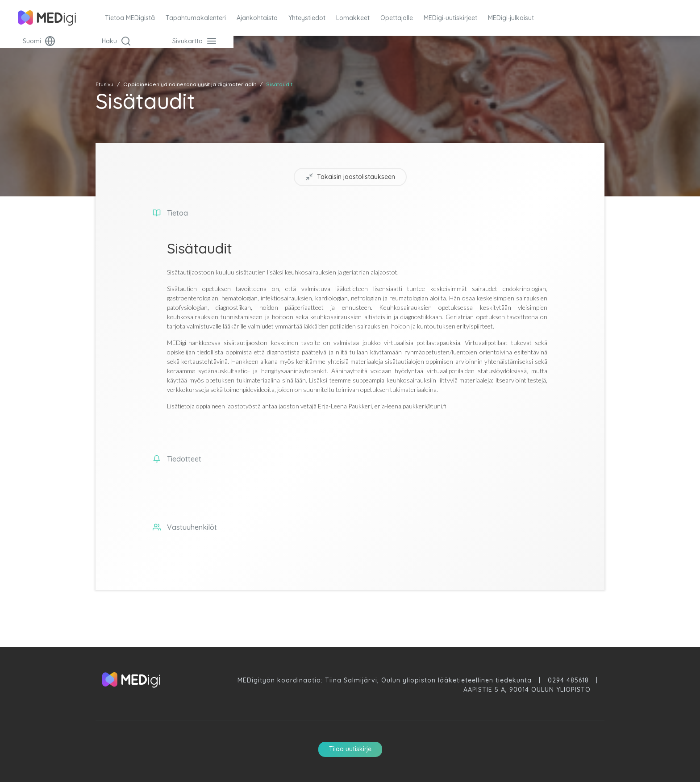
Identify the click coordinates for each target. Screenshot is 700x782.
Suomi (39, 41)
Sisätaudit (279, 84)
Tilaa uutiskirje (350, 749)
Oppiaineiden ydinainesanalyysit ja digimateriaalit (190, 84)
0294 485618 (568, 680)
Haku (117, 41)
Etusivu (104, 84)
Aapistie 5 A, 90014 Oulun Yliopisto (527, 690)
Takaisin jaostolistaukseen (350, 177)
